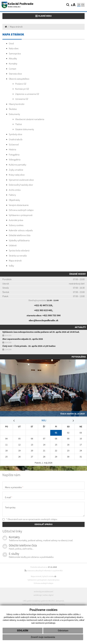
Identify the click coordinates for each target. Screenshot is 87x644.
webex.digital (48, 595)
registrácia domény (57, 604)
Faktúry (12, 195)
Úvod (11, 43)
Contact (12, 69)
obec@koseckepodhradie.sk (43, 320)
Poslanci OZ (21, 84)
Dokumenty (14, 114)
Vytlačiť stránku (49, 576)
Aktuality (13, 59)
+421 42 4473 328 (43, 305)
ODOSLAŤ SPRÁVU (43, 524)
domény (46, 604)
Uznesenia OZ (22, 99)
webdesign (38, 595)
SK (79, 5)
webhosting (26, 604)
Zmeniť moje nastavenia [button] (43, 637)
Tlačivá (18, 124)
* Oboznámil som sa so (30, 519)
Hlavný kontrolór (17, 104)
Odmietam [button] (63, 631)
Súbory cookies (16, 225)
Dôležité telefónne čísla (20, 235)
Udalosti (13, 245)
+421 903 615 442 (43, 310)
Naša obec (14, 48)
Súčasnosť (14, 145)
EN (83, 5)
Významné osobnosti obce (21, 180)
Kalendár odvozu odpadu (21, 230)
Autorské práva (16, 220)
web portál (60, 601)
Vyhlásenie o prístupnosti (21, 215)
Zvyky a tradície (16, 170)
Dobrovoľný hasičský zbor (21, 185)
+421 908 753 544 (51, 315)
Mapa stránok (16, 27)
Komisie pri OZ (22, 89)
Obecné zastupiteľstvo (19, 79)
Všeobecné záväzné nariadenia (30, 119)
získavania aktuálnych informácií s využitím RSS (44, 571)
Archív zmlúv (15, 190)
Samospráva (15, 54)
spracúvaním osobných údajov (43, 519)
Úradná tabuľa (16, 139)
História (12, 149)
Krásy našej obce (17, 175)
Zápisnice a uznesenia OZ (27, 94)
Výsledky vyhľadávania (19, 240)
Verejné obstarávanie (19, 205)
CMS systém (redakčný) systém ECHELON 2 (39, 601)
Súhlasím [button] (22, 631)
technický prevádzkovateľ (43, 592)
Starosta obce (15, 74)
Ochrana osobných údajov (21, 210)
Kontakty (13, 64)
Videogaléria (15, 160)
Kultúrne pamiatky (17, 165)
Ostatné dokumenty (25, 129)
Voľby (11, 266)
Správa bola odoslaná (19, 251)
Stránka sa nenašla (18, 256)
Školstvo (13, 109)
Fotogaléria (14, 155)
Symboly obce (15, 134)
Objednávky (14, 200)
